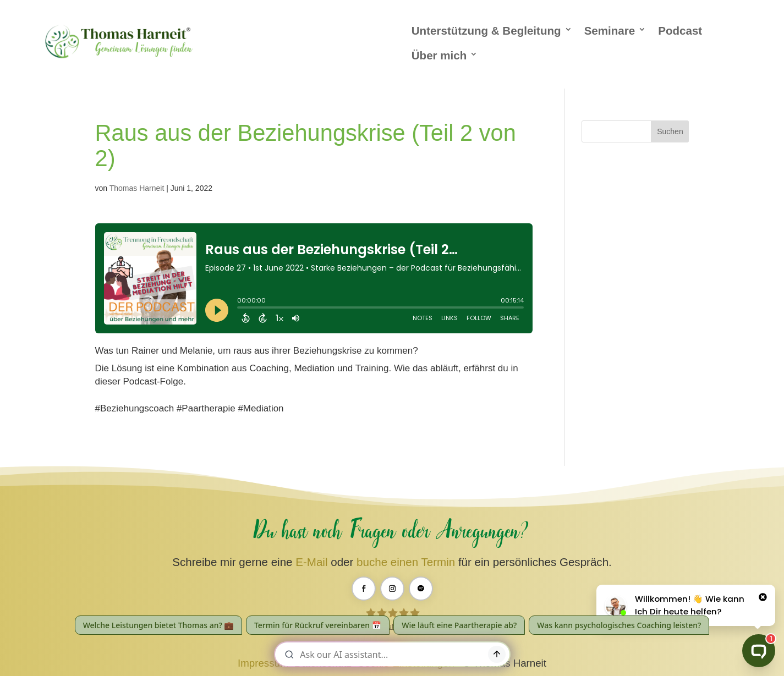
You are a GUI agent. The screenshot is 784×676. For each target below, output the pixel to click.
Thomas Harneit (137, 188)
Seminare (610, 31)
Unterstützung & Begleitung (486, 31)
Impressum (263, 663)
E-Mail (311, 562)
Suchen (670, 131)
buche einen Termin (406, 562)
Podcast (680, 31)
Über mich (439, 55)
